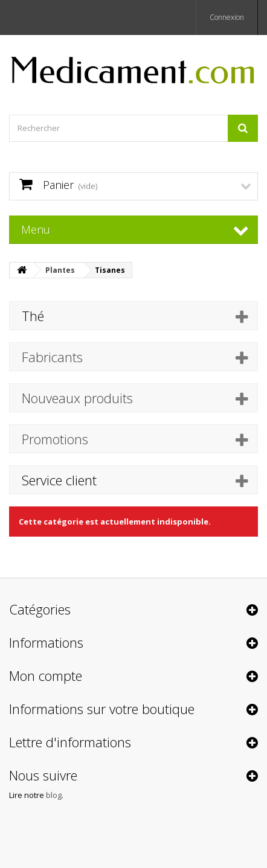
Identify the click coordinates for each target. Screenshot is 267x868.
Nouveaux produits (77, 398)
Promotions (55, 439)
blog (54, 795)
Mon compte (46, 675)
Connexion (227, 17)
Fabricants (52, 357)
